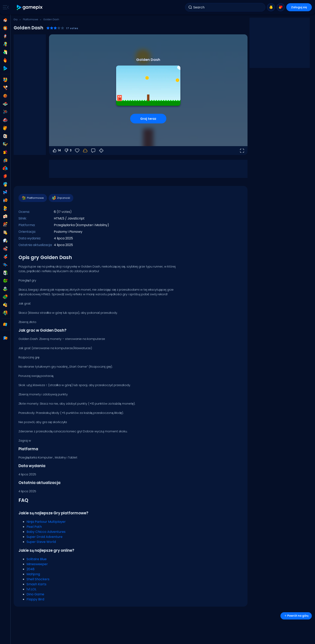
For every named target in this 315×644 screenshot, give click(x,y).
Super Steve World (41, 542)
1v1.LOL (31, 589)
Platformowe (31, 19)
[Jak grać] (101, 151)
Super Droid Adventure (44, 537)
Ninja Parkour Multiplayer (46, 522)
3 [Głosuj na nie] (68, 151)
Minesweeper (37, 564)
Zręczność (61, 198)
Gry (16, 19)
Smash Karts (36, 584)
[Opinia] (93, 151)
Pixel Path (34, 527)
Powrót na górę (296, 616)
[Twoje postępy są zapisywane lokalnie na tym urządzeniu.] (85, 151)
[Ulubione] (77, 151)
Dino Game (35, 594)
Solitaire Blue (37, 559)
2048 (31, 569)
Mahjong (33, 574)
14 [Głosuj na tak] (57, 151)
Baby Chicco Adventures (46, 532)
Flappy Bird (35, 599)
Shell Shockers (38, 579)
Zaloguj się (299, 7)
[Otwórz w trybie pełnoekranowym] (242, 151)
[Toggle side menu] (5, 7)
